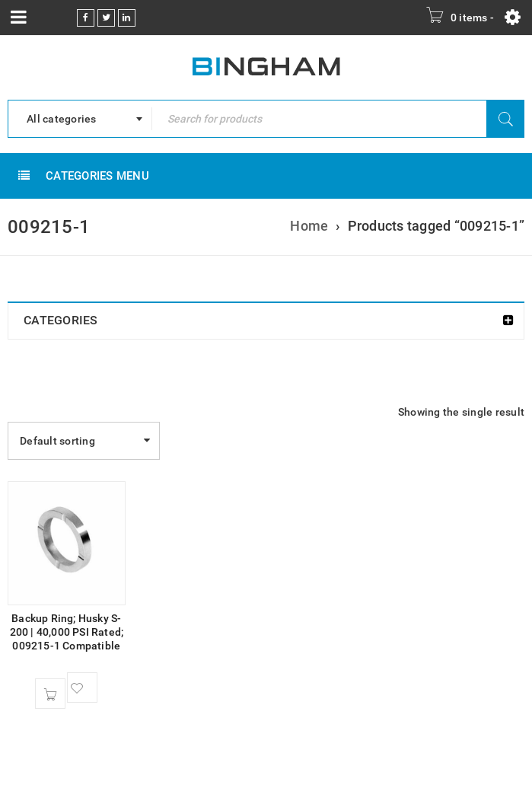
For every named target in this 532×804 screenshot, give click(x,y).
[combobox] (80, 119)
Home (309, 226)
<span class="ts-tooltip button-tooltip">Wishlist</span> (82, 688)
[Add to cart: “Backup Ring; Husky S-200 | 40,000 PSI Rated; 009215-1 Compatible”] (50, 694)
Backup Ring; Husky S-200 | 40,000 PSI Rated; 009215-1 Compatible (67, 632)
